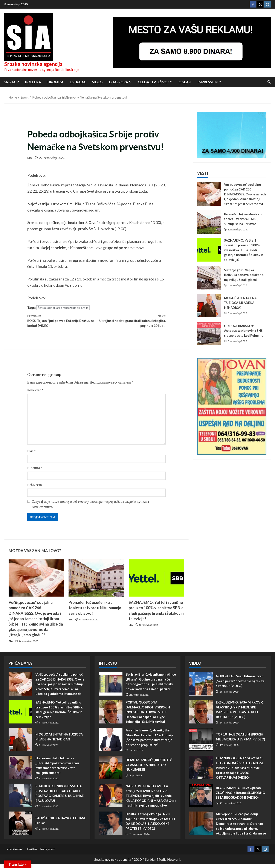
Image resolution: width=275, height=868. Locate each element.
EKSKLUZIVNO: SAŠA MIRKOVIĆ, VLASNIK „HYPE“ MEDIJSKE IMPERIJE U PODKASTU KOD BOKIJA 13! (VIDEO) (201, 716)
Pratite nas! (15, 853)
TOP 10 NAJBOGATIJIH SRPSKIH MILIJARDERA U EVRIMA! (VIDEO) (201, 743)
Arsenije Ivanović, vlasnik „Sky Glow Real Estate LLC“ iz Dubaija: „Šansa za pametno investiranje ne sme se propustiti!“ (111, 743)
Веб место (35, 488)
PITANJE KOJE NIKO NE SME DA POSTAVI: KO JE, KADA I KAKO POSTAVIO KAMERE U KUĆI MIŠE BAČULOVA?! (20, 799)
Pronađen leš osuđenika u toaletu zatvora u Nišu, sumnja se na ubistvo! (95, 612)
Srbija (10, 82)
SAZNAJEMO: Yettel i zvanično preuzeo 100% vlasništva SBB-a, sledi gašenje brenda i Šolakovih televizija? (209, 250)
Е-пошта (35, 471)
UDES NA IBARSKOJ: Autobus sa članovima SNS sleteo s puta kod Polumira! (209, 333)
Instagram (48, 853)
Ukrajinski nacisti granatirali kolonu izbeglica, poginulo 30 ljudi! (131, 322)
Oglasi (185, 82)
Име (31, 455)
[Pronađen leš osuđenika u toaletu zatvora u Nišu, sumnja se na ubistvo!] (96, 582)
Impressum (208, 82)
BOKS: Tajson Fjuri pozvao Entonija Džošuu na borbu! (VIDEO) (62, 322)
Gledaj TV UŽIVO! (153, 82)
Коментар (35, 394)
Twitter (32, 853)
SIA (30, 158)
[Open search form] (269, 82)
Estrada (78, 82)
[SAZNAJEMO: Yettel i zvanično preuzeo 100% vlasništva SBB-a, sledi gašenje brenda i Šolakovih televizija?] (157, 582)
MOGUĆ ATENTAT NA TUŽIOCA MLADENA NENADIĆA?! (209, 306)
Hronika (55, 82)
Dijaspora (119, 82)
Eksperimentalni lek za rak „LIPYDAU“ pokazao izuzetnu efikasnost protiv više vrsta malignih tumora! (20, 771)
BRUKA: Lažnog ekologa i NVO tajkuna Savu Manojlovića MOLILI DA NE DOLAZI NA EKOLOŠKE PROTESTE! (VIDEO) (111, 827)
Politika (33, 82)
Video (97, 82)
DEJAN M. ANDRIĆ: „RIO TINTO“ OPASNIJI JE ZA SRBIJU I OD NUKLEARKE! (111, 771)
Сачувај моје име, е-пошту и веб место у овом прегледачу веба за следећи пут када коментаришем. (90, 508)
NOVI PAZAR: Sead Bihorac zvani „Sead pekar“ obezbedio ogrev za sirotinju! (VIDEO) (201, 688)
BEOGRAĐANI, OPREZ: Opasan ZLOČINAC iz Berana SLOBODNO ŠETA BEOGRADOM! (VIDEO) (201, 799)
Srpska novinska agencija (33, 64)
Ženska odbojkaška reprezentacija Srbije (63, 308)
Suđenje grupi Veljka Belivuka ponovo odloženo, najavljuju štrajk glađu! (209, 278)
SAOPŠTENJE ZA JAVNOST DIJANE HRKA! (20, 827)
